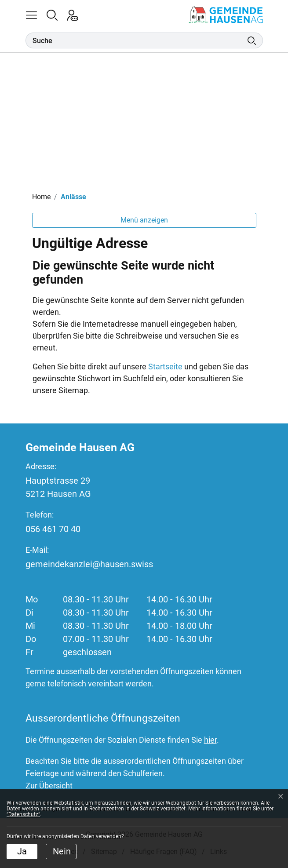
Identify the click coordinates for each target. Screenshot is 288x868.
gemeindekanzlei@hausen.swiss (89, 564)
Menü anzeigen (144, 220)
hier (210, 740)
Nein (62, 851)
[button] (36, 15)
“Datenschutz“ (23, 814)
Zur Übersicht (49, 786)
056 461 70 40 (53, 529)
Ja (22, 851)
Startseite (165, 367)
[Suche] (137, 40)
